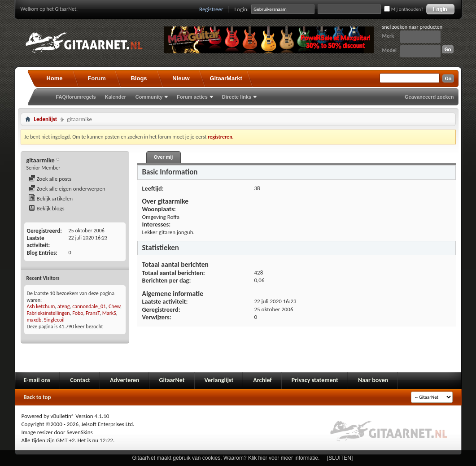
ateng (64, 306)
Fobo (78, 313)
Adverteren (125, 380)
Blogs (139, 78)
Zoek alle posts (50, 179)
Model (389, 50)
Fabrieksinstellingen (48, 313)
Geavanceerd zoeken (429, 97)
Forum (96, 78)
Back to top (37, 397)
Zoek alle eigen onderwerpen (67, 189)
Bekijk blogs (46, 208)
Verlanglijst (219, 380)
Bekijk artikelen (51, 198)
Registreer (211, 9)
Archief (262, 380)
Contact (80, 380)
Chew (114, 306)
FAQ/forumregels (76, 97)
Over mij (163, 157)
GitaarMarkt (226, 78)
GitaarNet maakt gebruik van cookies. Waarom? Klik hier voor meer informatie (225, 458)
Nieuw (181, 78)
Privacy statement (315, 380)
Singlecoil (54, 320)
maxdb (34, 320)
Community (149, 97)
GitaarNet (172, 380)
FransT (93, 313)
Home (54, 78)
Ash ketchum (41, 306)
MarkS (109, 313)
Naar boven (373, 380)
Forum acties (192, 97)
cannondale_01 (89, 306)
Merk (388, 36)
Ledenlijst (46, 119)
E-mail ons (37, 380)
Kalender (116, 97)
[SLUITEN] (340, 458)
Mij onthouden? (404, 9)
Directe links (237, 97)
